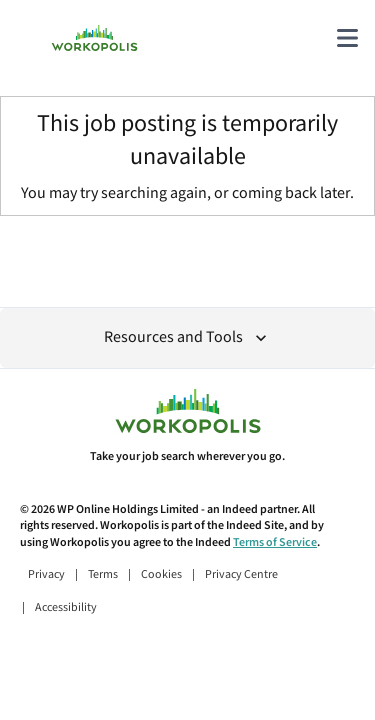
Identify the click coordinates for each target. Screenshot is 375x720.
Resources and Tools (187, 337)
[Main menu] (347, 38)
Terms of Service (275, 542)
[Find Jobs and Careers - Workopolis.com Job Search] (94, 38)
